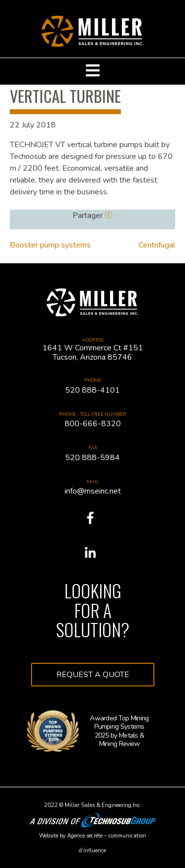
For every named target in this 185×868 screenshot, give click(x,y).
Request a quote (93, 675)
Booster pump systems (50, 245)
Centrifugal (157, 245)
